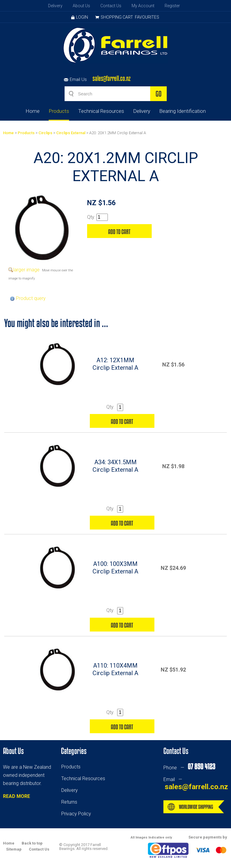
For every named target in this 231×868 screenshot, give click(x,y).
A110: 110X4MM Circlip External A (115, 669)
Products (59, 111)
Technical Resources (101, 111)
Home (33, 111)
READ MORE (17, 796)
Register (172, 6)
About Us (81, 6)
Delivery (55, 6)
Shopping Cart (117, 17)
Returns (69, 802)
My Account (143, 6)
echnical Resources (84, 778)
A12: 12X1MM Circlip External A (115, 364)
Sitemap (14, 849)
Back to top (32, 843)
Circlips (45, 133)
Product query (31, 298)
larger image (26, 270)
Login (80, 17)
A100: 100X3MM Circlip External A (115, 568)
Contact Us (111, 6)
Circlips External (71, 133)
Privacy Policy (76, 814)
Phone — (189, 768)
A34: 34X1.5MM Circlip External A (115, 466)
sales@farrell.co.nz (112, 78)
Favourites (147, 17)
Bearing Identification (182, 111)
